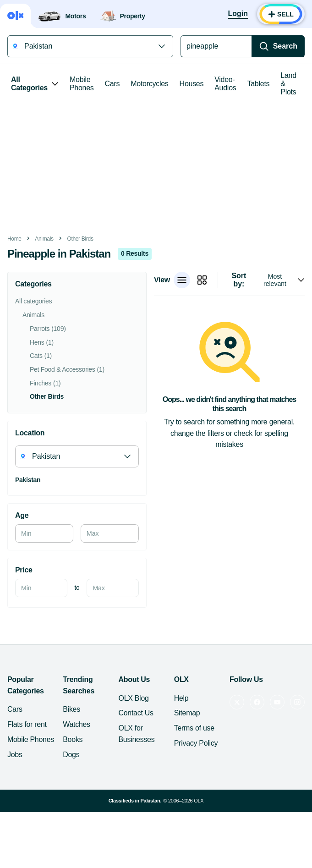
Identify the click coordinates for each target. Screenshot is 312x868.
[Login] (238, 14)
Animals (44, 239)
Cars (112, 84)
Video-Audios (225, 84)
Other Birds (80, 239)
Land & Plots (288, 84)
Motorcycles (149, 84)
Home (14, 239)
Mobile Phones (82, 84)
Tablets (259, 84)
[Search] (278, 46)
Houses (192, 84)
